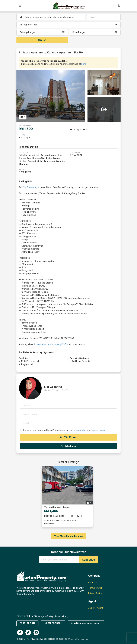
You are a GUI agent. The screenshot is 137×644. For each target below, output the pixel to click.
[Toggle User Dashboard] (119, 6)
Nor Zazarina (29, 187)
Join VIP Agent (96, 608)
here (84, 64)
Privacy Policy (98, 430)
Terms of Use (79, 430)
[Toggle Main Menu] (20, 6)
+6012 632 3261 (53, 623)
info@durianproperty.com (86, 623)
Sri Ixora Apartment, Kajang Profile (51, 344)
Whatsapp (68, 446)
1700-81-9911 (27, 623)
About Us (93, 582)
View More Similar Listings (69, 536)
